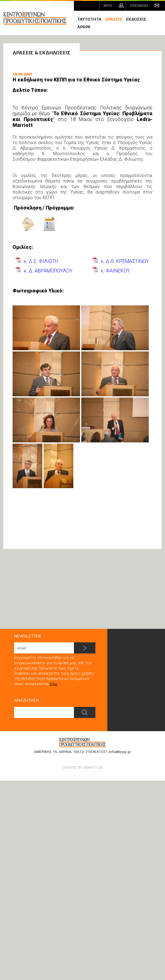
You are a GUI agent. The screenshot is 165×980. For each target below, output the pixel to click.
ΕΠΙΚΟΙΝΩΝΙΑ (139, 6)
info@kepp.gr (120, 752)
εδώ (54, 684)
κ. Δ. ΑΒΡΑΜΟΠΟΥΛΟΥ (48, 271)
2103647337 (96, 752)
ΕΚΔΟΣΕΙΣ (136, 19)
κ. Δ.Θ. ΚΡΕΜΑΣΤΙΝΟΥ (125, 261)
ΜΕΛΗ (108, 6)
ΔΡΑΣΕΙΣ (114, 19)
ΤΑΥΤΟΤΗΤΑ (89, 19)
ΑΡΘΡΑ (84, 27)
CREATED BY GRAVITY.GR (83, 767)
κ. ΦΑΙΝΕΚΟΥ (115, 271)
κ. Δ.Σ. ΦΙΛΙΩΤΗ (41, 261)
